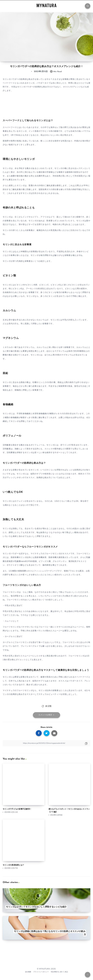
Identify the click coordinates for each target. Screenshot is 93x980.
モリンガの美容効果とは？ (13, 865)
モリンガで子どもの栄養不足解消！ (17, 809)
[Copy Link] (46, 743)
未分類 (48, 706)
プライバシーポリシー (41, 972)
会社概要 (28, 972)
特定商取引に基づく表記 (59, 972)
